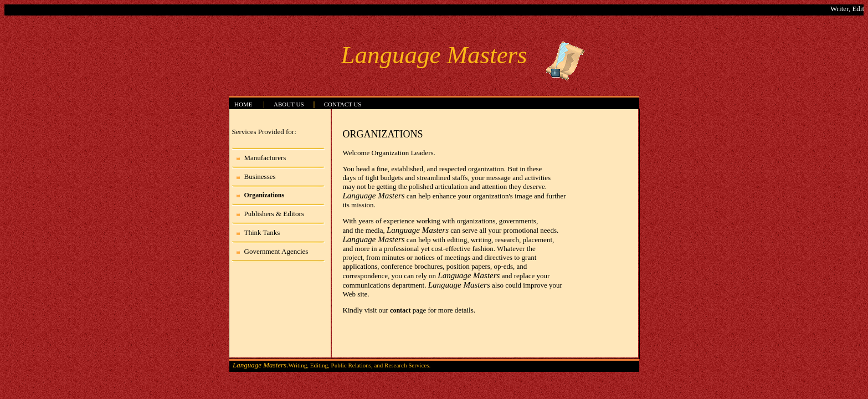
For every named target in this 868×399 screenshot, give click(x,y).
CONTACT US (343, 104)
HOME (243, 104)
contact (400, 310)
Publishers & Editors (274, 214)
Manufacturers (265, 158)
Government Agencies (276, 251)
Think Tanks (262, 232)
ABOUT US (289, 104)
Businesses (260, 177)
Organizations (264, 195)
